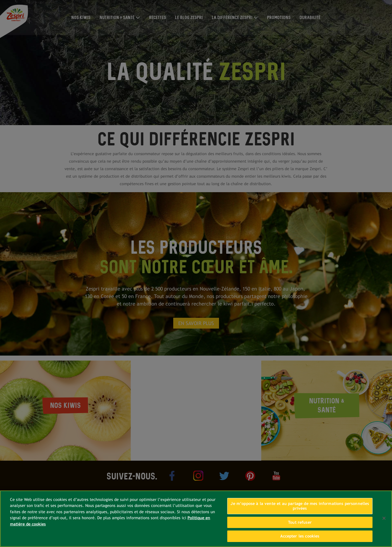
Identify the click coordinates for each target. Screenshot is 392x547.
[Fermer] (384, 518)
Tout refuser (300, 522)
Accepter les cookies (300, 536)
